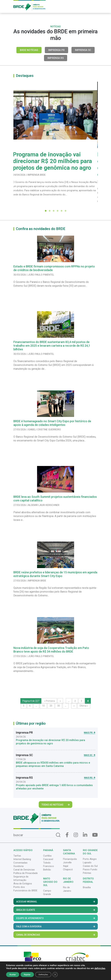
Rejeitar (27, 975)
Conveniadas (20, 863)
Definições (43, 975)
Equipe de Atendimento (56, 918)
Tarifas (17, 856)
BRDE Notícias (29, 50)
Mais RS (90, 778)
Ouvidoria (18, 866)
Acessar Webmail (56, 902)
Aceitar (13, 975)
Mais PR (90, 733)
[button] (46, 211)
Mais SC (90, 755)
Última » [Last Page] (84, 706)
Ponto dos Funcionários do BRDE (25, 889)
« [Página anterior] (60, 701)
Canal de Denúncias (24, 870)
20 (51, 706)
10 (43, 706)
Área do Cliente (56, 910)
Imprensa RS (56, 58)
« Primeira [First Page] (49, 701)
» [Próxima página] (74, 706)
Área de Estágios (23, 884)
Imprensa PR (56, 50)
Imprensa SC (83, 50)
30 (59, 706)
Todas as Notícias (55, 805)
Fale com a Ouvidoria (56, 926)
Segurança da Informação (21, 878)
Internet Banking (22, 859)
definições (100, 968)
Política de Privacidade (26, 873)
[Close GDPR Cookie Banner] (55, 975)
